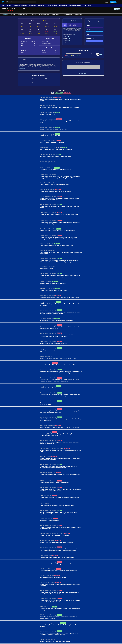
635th (30, 27)
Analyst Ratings (52, 6)
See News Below (83, 73)
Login (107, 2)
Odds (13, 15)
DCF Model (56, 15)
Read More (22, 68)
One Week (75, 25)
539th (22, 27)
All (53, 93)
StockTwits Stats (44, 15)
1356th (55, 27)
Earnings (41, 6)
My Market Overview (20, 6)
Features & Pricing (75, 6)
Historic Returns (67, 15)
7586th (47, 33)
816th (39, 27)
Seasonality (63, 6)
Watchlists (32, 6)
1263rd (47, 27)
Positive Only (59, 93)
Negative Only (67, 93)
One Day (70, 25)
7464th (22, 33)
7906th (30, 33)
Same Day (65, 25)
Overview (5, 15)
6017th (39, 33)
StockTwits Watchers (39, 76)
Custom (79, 25)
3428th (55, 33)
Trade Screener (7, 6)
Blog (90, 6)
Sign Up (113, 2)
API (85, 6)
